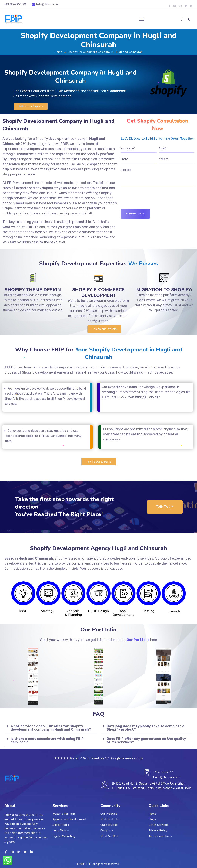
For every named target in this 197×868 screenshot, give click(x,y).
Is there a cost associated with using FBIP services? (47, 740)
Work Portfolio (110, 819)
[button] (31, 106)
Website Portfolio (64, 814)
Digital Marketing (64, 836)
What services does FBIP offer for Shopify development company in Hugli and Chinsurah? (51, 728)
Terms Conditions (160, 836)
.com (56, 4)
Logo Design (61, 830)
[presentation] (149, 202)
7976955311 (164, 772)
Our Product (109, 814)
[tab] (50, 728)
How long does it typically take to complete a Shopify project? (145, 728)
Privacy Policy (158, 830)
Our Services (109, 825)
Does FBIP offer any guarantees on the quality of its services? (146, 740)
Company (107, 830)
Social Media (61, 825)
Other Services (158, 825)
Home (58, 52)
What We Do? (109, 836)
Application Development (69, 819)
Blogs (152, 819)
